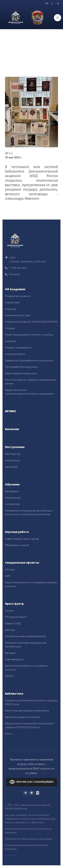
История (10, 328)
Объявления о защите (17, 545)
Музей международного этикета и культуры (29, 335)
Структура (11, 309)
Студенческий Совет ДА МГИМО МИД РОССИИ (31, 322)
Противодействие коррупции (21, 367)
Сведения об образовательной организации (29, 360)
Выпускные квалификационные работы (27, 711)
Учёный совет (13, 302)
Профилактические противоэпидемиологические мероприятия (29, 392)
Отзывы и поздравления (18, 348)
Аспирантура (12, 460)
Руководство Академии (18, 296)
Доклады (10, 569)
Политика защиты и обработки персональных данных (31, 382)
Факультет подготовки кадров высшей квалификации (26, 645)
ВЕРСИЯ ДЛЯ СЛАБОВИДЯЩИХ (32, 782)
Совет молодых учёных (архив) (22, 539)
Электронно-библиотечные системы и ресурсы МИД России (31, 702)
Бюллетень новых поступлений (23, 717)
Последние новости (16, 617)
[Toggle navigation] (58, 18)
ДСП (8, 576)
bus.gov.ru (10, 855)
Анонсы (9, 611)
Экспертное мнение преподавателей (25, 636)
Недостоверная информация (21, 373)
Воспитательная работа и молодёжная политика (26, 668)
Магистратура (13, 454)
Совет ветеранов (14, 659)
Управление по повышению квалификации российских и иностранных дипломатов (29, 512)
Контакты (12, 274)
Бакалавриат (12, 491)
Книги (9, 734)
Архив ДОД (11, 467)
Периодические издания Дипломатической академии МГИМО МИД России (29, 725)
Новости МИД (13, 623)
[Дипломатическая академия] (16, 18)
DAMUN (9, 676)
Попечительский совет (18, 315)
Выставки (10, 653)
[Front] (15, 240)
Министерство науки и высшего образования (29, 839)
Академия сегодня (15, 354)
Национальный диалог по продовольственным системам (31, 584)
